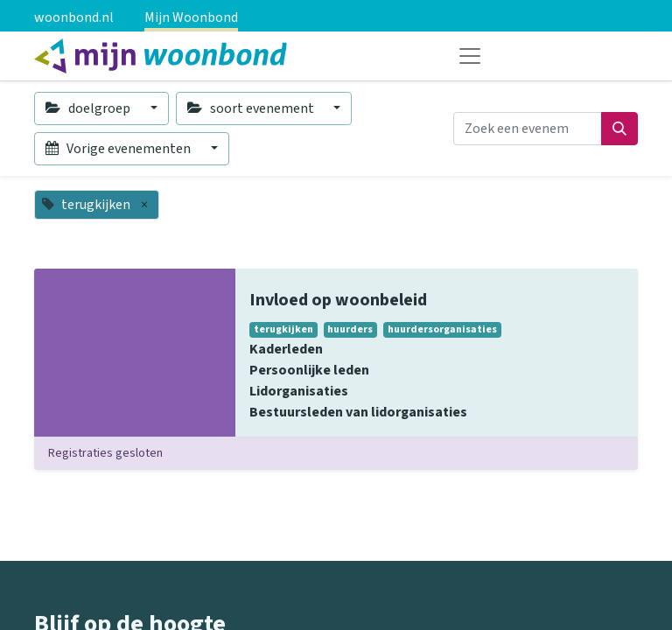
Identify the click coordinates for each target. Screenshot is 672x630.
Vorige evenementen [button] (119, 149)
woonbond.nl (74, 17)
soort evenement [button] (252, 108)
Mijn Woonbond (191, 17)
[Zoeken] (619, 129)
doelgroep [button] (89, 108)
